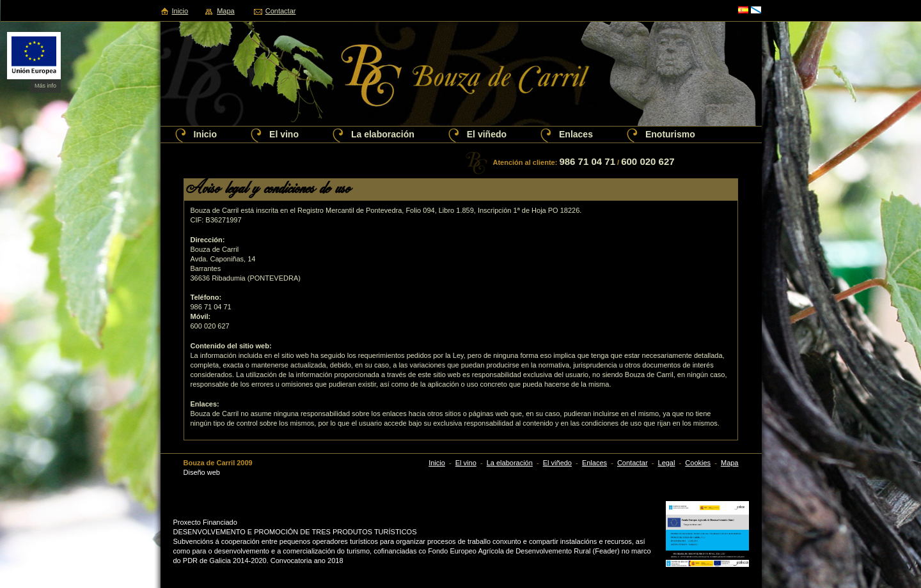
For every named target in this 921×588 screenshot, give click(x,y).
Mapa (226, 11)
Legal (667, 463)
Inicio (180, 11)
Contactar (281, 11)
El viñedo (487, 134)
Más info (45, 86)
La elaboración (383, 134)
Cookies (698, 463)
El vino (284, 134)
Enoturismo (670, 134)
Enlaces (576, 134)
